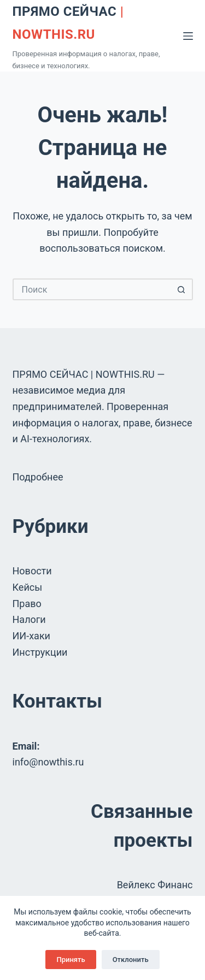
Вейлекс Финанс (155, 885)
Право (27, 604)
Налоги (29, 619)
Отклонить (131, 960)
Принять (71, 960)
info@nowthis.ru (48, 762)
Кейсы (28, 587)
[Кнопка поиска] (182, 289)
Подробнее (38, 477)
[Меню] (188, 36)
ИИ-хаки (32, 636)
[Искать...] (92, 289)
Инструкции (40, 652)
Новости (32, 571)
